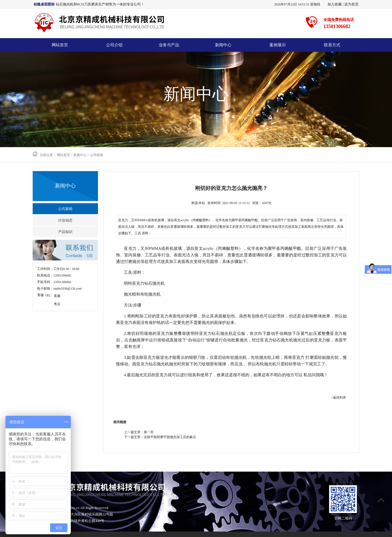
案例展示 (278, 45)
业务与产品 (169, 45)
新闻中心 (223, 45)
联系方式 (332, 45)
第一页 (149, 432)
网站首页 (60, 45)
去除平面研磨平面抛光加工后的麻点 (170, 437)
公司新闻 (97, 155)
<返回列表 (339, 398)
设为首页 (351, 4)
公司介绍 (114, 45)
